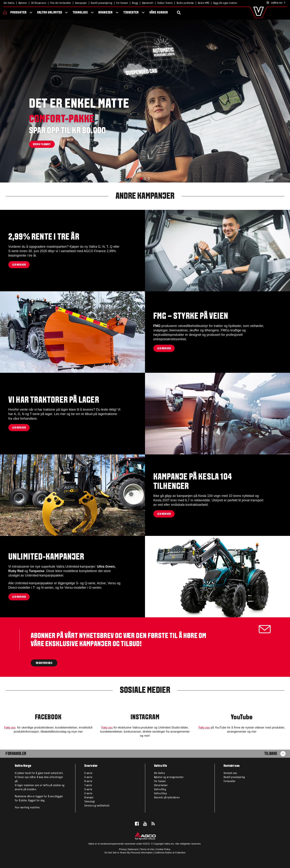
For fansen (122, 3)
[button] (141, 178)
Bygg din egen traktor (225, 3)
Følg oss (10, 728)
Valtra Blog (160, 789)
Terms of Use (147, 849)
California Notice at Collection (170, 853)
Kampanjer (81, 3)
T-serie (88, 785)
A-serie (88, 773)
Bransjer (106, 13)
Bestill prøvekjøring (102, 3)
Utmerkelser (161, 785)
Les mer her (19, 265)
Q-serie (88, 789)
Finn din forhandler (61, 3)
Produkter (18, 13)
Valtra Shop (160, 794)
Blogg (135, 3)
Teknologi (80, 13)
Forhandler (16, 754)
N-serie (88, 781)
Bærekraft (148, 3)
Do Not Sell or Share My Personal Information (129, 853)
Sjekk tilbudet (42, 144)
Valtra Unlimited (50, 13)
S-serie (88, 794)
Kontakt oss (230, 773)
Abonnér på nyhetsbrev (167, 798)
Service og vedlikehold (97, 806)
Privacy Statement (129, 849)
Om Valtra (9, 3)
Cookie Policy (163, 849)
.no (276, 3)
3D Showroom (39, 3)
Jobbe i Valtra (165, 3)
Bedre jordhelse (185, 3)
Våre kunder (159, 13)
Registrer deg (44, 663)
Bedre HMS (204, 3)
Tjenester (131, 13)
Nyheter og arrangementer (169, 777)
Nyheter (23, 3)
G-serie (88, 777)
